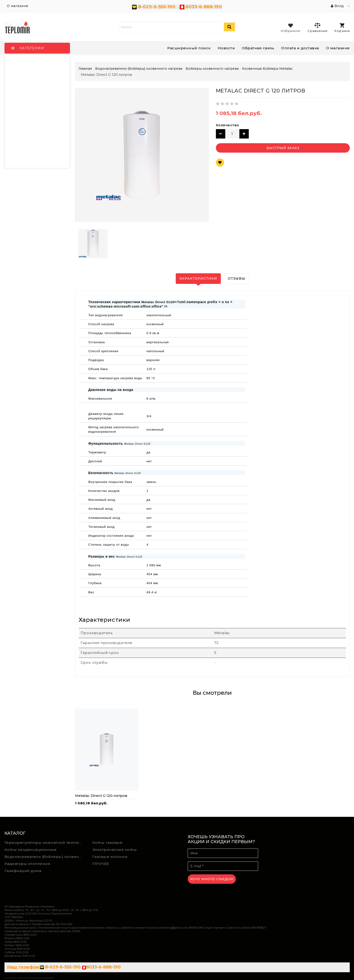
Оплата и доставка (300, 48)
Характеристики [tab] (198, 278)
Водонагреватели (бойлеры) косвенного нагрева (45, 857)
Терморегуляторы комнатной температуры (45, 843)
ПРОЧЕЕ (101, 864)
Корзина (342, 28)
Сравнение (317, 27)
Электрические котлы (115, 850)
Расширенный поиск (189, 48)
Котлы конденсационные (31, 850)
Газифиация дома (23, 871)
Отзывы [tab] (237, 278)
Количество (228, 125)
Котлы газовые (107, 843)
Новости (226, 48)
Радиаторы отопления (27, 864)
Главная (85, 69)
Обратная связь (258, 48)
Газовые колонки (110, 857)
